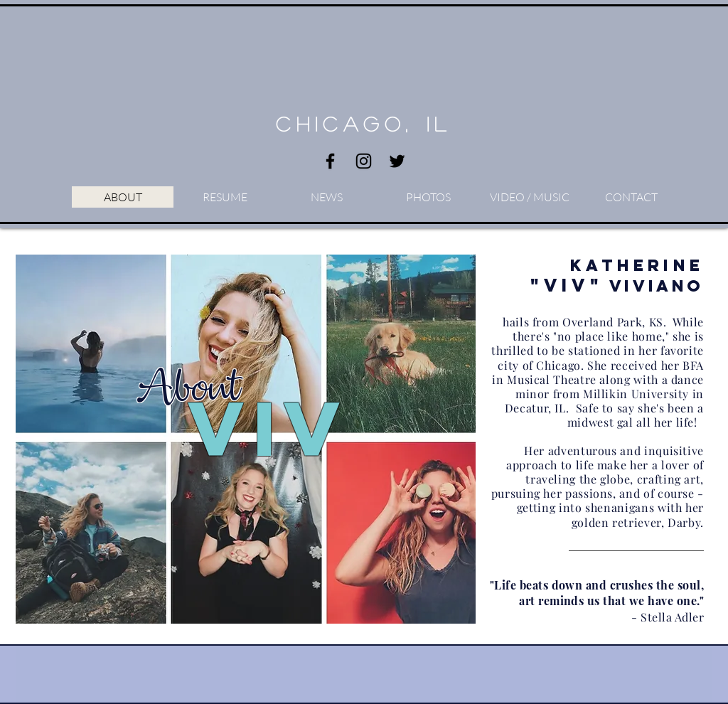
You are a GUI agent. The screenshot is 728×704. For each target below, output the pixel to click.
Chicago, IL (364, 124)
